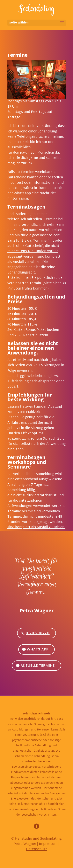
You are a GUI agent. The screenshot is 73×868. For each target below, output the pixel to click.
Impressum (48, 844)
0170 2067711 (38, 633)
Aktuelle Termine (38, 665)
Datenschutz (36, 849)
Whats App (38, 649)
